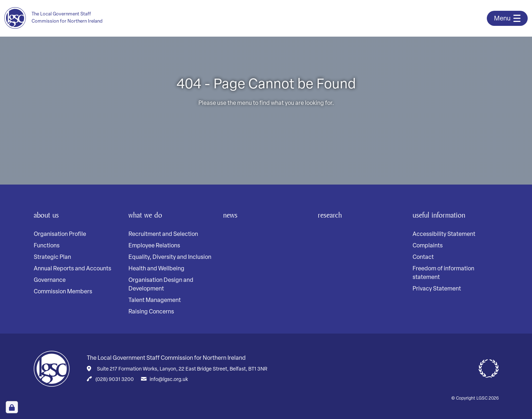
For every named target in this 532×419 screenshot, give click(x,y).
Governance (50, 280)
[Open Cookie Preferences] (12, 407)
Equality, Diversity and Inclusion (170, 257)
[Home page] (60, 18)
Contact (423, 257)
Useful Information (443, 215)
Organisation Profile (60, 234)
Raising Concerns (151, 312)
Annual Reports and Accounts (72, 269)
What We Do (148, 215)
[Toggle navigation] (507, 18)
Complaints (428, 246)
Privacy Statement (437, 289)
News (232, 215)
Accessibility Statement (444, 234)
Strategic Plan (52, 257)
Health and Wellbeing (156, 269)
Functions (47, 246)
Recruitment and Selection (163, 234)
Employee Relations (154, 246)
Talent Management (155, 301)
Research (332, 215)
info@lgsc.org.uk (169, 380)
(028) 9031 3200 (115, 380)
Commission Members (63, 292)
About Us (49, 215)
